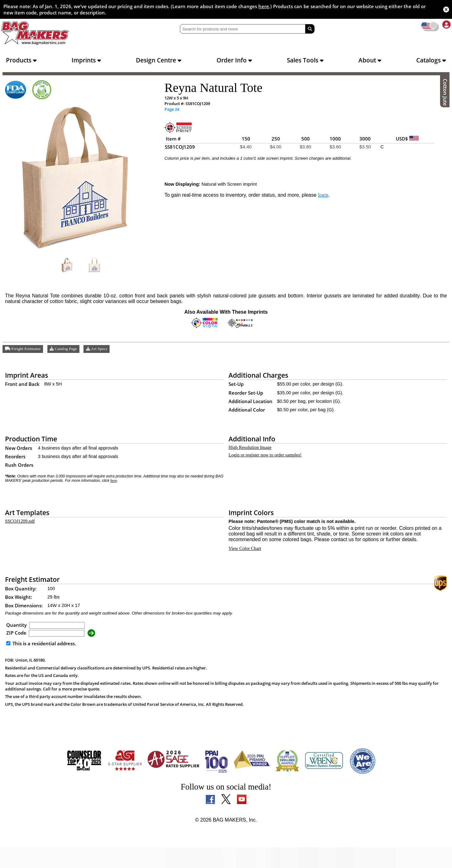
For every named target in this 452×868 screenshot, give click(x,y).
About (370, 60)
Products (21, 60)
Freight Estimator (24, 354)
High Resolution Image (253, 453)
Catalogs (431, 60)
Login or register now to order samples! (271, 461)
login (334, 200)
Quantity (16, 646)
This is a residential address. (41, 664)
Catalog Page (67, 354)
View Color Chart (247, 567)
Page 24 (172, 109)
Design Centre (159, 60)
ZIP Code (16, 653)
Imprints (86, 60)
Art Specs (102, 354)
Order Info (234, 60)
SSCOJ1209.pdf (21, 528)
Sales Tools (305, 60)
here (264, 6)
